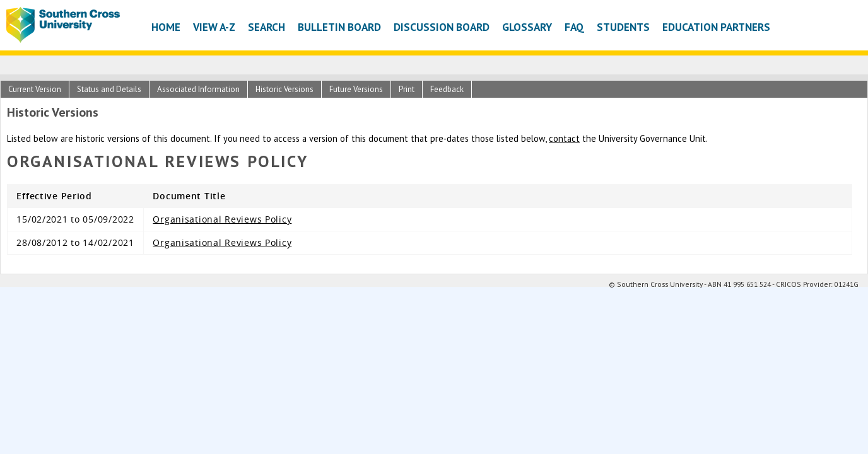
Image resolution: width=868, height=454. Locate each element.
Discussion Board (442, 27)
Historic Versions (284, 89)
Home (166, 27)
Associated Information (198, 89)
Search (267, 27)
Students (623, 27)
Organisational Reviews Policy (222, 219)
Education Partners (716, 27)
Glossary (527, 27)
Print (407, 89)
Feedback (447, 89)
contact (564, 138)
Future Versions (356, 89)
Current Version (35, 89)
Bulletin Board (339, 27)
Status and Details (109, 89)
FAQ (574, 27)
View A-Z (214, 27)
